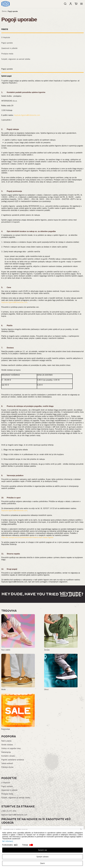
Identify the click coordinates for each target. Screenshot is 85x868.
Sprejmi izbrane (42, 857)
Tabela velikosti (7, 763)
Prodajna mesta (7, 54)
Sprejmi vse (42, 850)
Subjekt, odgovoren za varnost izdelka (16, 59)
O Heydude (6, 37)
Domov (4, 11)
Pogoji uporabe (13, 11)
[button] (81, 4)
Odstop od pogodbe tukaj (11, 748)
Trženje (25, 845)
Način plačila (6, 741)
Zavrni (42, 863)
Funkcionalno (7, 845)
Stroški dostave (7, 745)
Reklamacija (6, 752)
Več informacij (8, 841)
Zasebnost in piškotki (9, 48)
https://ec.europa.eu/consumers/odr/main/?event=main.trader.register (27, 537)
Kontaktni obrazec (8, 756)
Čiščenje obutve (7, 767)
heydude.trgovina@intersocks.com (27, 115)
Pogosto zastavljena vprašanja (13, 760)
